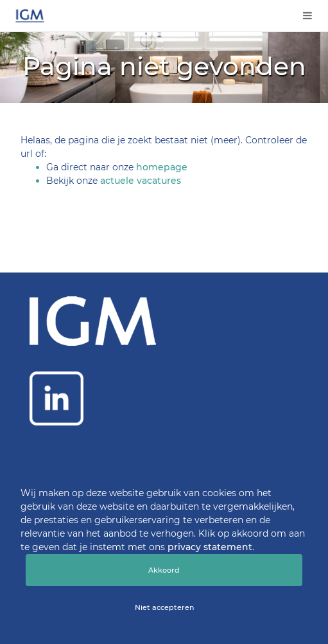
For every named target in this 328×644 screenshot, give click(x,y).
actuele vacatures (141, 181)
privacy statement (210, 547)
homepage (162, 167)
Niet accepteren (164, 607)
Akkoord (164, 570)
